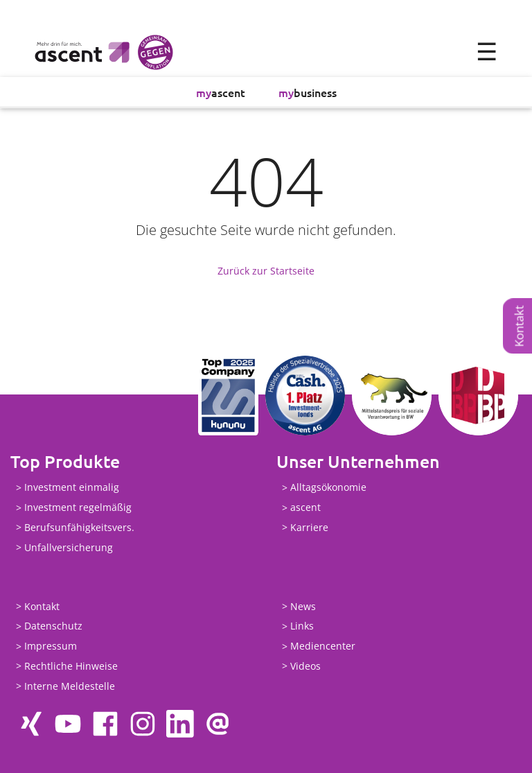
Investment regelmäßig (78, 508)
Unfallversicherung (69, 547)
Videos (305, 666)
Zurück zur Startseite (266, 271)
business (308, 92)
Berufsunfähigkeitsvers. (79, 527)
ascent (221, 92)
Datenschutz (53, 626)
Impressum (51, 646)
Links (302, 626)
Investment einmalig (72, 488)
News (303, 606)
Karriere (309, 527)
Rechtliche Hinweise (71, 666)
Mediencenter (323, 646)
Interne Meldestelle (70, 686)
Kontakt (519, 326)
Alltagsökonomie (328, 488)
